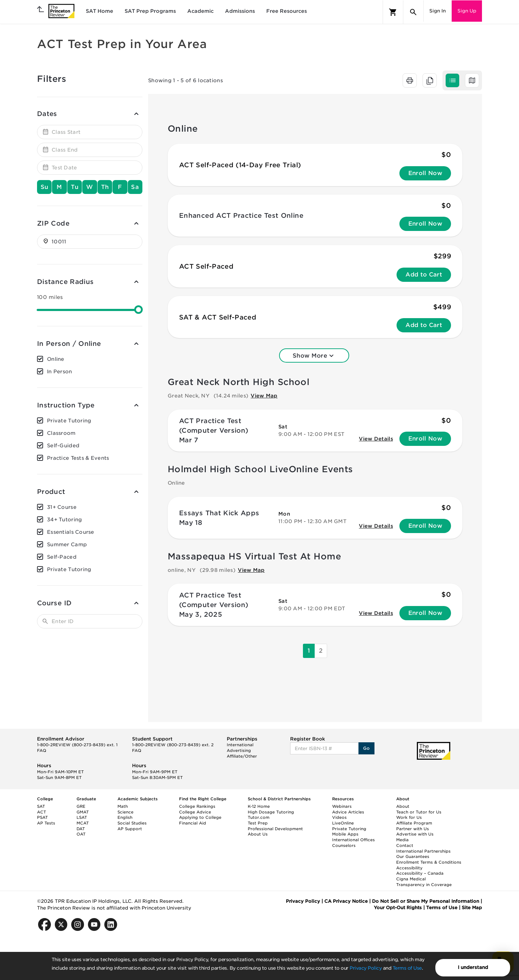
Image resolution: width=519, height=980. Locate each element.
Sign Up (467, 11)
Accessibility (409, 868)
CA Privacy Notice (346, 901)
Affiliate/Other (242, 756)
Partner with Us (413, 829)
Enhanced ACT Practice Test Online (241, 215)
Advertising (239, 750)
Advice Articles (348, 812)
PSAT (42, 817)
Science (125, 812)
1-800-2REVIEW (77, 745)
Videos (339, 817)
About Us (258, 834)
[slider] (138, 310)
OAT (81, 834)
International (240, 745)
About (403, 806)
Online (56, 359)
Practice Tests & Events (78, 458)
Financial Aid (193, 823)
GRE (81, 806)
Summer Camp (67, 544)
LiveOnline (343, 823)
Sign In (437, 11)
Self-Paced (62, 557)
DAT (81, 829)
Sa (135, 187)
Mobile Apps (345, 834)
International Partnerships (423, 851)
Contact (405, 845)
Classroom (61, 433)
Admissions (240, 11)
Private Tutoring (69, 421)
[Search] (413, 12)
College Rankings (197, 806)
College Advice (195, 812)
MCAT (83, 823)
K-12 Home (259, 806)
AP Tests (46, 823)
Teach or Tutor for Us (419, 812)
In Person (60, 372)
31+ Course (62, 507)
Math (123, 806)
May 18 (191, 523)
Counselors (344, 845)
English (125, 817)
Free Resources (287, 11)
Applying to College (200, 817)
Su (44, 187)
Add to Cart (424, 275)
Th (105, 187)
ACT (41, 812)
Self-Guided (63, 446)
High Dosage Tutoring (271, 812)
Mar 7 (189, 440)
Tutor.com (259, 817)
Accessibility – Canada (420, 873)
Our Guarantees (413, 857)
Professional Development (275, 829)
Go (366, 748)
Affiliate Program (414, 823)
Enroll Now (425, 173)
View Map (264, 396)
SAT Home (99, 11)
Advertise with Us (415, 834)
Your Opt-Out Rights (398, 908)
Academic (200, 11)
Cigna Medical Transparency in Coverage (424, 882)
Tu (75, 187)
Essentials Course (71, 532)
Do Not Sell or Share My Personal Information (426, 901)
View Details (376, 439)
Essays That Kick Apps (219, 513)
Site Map (472, 908)
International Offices (353, 840)
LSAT (82, 817)
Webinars (342, 806)
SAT (41, 806)
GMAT (83, 812)
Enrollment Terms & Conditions (429, 862)
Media (402, 840)
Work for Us (409, 817)
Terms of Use (407, 968)
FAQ (42, 750)
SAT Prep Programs (150, 11)
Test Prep (258, 823)
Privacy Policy (366, 968)
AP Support (130, 829)
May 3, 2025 (201, 614)
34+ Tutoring (64, 520)
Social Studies (132, 823)
